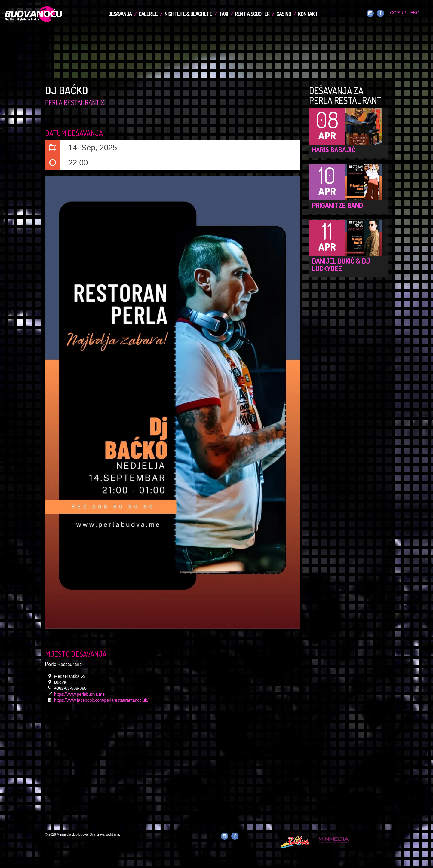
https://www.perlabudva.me (79, 694)
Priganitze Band (338, 205)
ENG (415, 13)
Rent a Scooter (252, 14)
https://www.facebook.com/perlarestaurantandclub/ (101, 700)
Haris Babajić (334, 150)
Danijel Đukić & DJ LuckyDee (341, 265)
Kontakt (308, 14)
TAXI (223, 14)
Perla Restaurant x (75, 102)
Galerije (148, 14)
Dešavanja (120, 14)
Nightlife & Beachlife (188, 14)
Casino (284, 14)
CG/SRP (398, 13)
